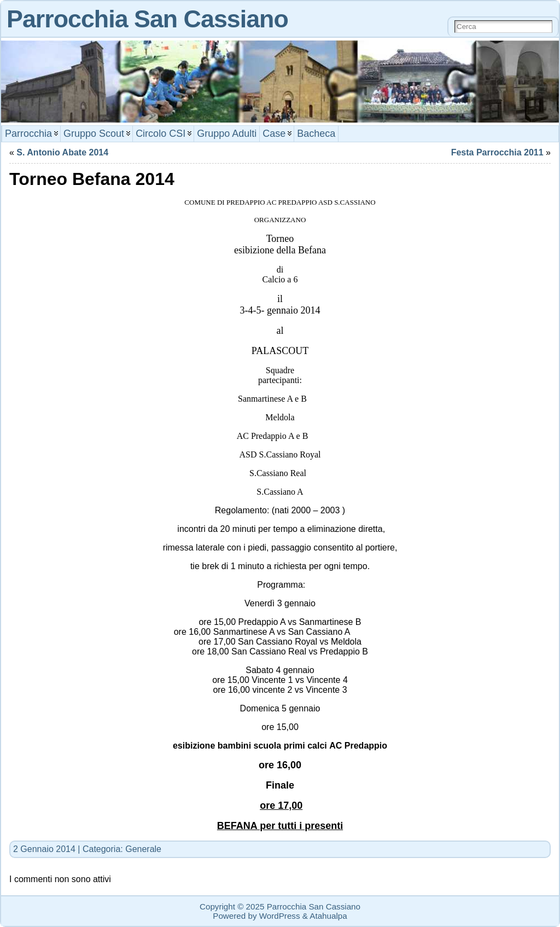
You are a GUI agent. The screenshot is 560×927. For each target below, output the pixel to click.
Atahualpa (328, 916)
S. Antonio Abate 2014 (62, 152)
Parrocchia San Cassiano (147, 19)
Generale (143, 849)
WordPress (280, 916)
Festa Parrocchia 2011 (497, 152)
